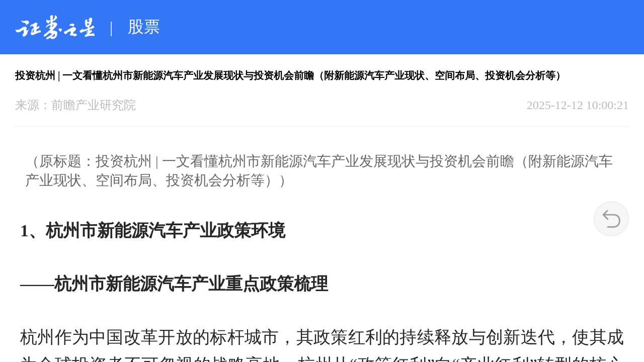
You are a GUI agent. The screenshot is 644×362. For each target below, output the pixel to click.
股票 (144, 27)
